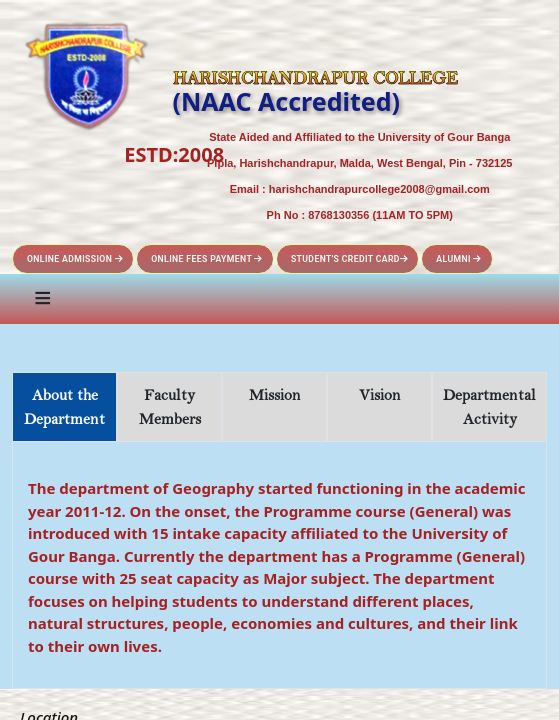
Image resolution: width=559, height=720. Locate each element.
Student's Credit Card (349, 259)
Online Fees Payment (207, 259)
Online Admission (75, 259)
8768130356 (338, 215)
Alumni (458, 259)
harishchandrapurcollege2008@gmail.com (379, 189)
